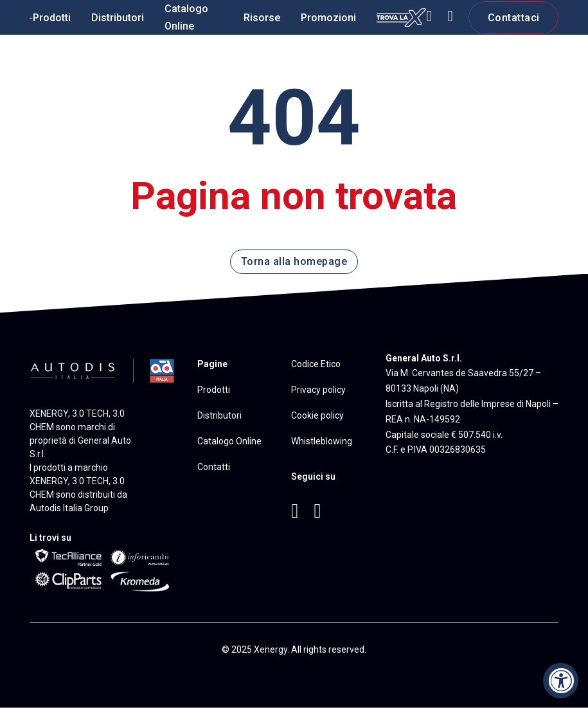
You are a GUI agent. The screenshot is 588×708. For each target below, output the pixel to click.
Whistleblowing (322, 441)
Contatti (214, 467)
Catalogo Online (186, 17)
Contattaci (514, 18)
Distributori (118, 18)
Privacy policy (318, 390)
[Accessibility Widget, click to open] (561, 681)
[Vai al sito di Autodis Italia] (103, 369)
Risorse (262, 18)
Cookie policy (317, 415)
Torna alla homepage (294, 261)
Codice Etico (316, 364)
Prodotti (52, 18)
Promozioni (328, 18)
